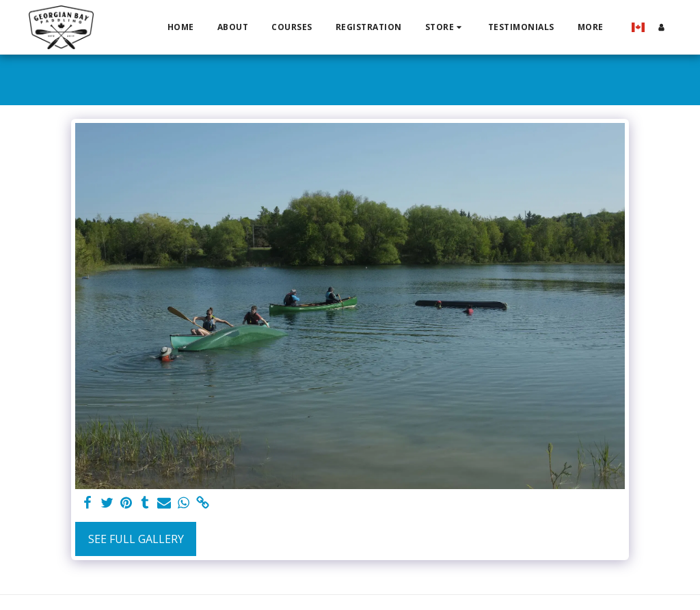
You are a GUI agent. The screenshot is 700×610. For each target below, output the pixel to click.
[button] (445, 27)
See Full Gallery (136, 539)
